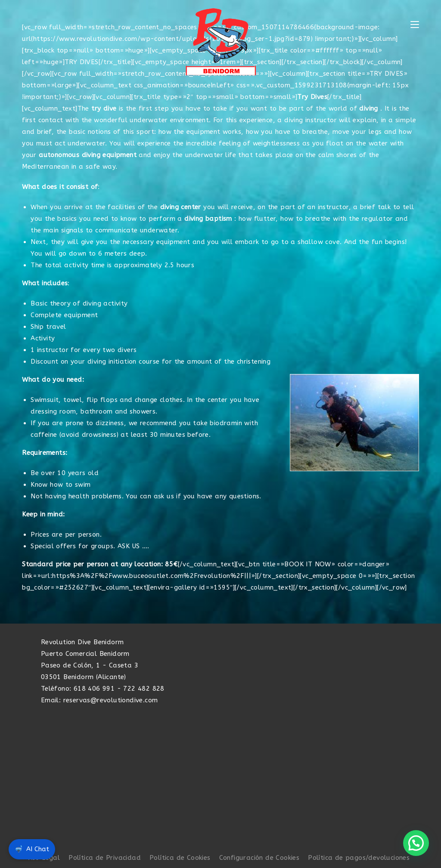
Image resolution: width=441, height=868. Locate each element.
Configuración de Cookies (259, 858)
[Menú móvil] (415, 25)
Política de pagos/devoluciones (359, 858)
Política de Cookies (180, 858)
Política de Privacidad (105, 858)
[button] (416, 843)
